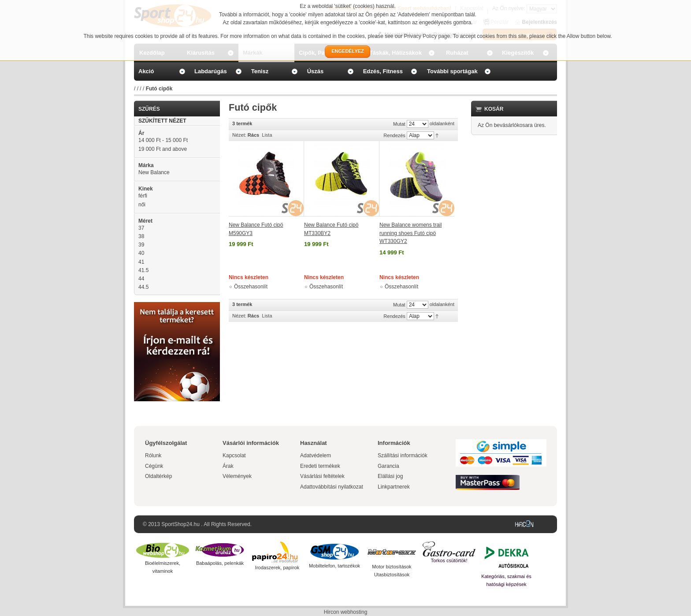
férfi (143, 196)
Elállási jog (390, 476)
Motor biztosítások (392, 567)
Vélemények (237, 476)
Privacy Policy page (427, 36)
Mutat (399, 124)
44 (141, 279)
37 (141, 228)
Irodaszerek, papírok (277, 567)
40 (141, 253)
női (142, 205)
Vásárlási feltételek (322, 476)
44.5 (143, 287)
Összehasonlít (251, 287)
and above (163, 149)
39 (141, 245)
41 (141, 262)
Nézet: (239, 135)
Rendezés (394, 135)
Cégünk (154, 466)
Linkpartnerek (394, 487)
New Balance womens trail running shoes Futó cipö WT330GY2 (411, 233)
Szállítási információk (403, 455)
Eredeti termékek (320, 466)
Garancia (388, 466)
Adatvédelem (316, 455)
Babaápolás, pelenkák (220, 563)
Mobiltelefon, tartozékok (334, 566)
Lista (267, 135)
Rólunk (153, 455)
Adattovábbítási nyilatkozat (332, 487)
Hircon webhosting (346, 612)
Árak (228, 466)
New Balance (154, 172)
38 (141, 236)
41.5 (143, 270)
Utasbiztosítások (392, 575)
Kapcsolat (234, 455)
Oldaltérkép (158, 476)
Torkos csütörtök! (449, 560)
